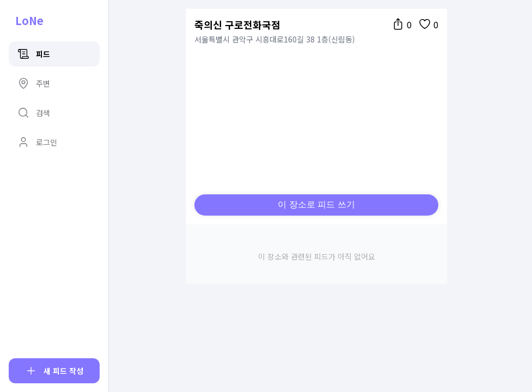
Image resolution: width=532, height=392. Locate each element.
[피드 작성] (54, 371)
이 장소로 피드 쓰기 (316, 204)
